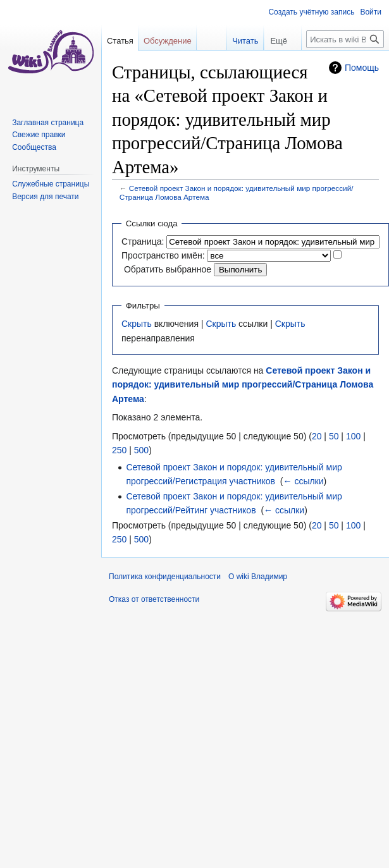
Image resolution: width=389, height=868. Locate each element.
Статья (120, 41)
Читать (237, 41)
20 (317, 436)
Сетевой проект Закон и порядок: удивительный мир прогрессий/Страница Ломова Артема (243, 385)
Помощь (362, 68)
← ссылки (304, 481)
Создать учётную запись (311, 12)
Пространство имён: (163, 255)
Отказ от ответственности (154, 599)
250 (119, 450)
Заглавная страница (48, 123)
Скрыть (137, 324)
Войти (371, 12)
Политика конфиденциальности (165, 577)
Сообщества (34, 147)
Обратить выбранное (168, 269)
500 (141, 450)
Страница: (143, 241)
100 (353, 436)
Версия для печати (45, 197)
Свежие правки (39, 135)
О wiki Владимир (258, 577)
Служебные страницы (51, 184)
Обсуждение (168, 41)
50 (334, 436)
